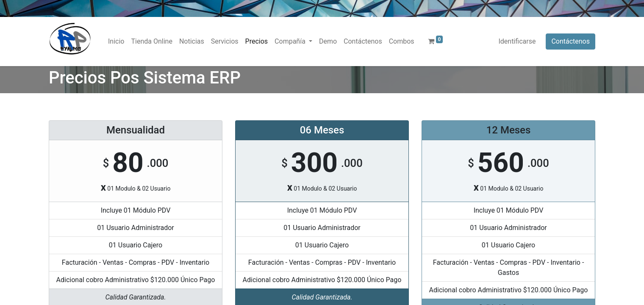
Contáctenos (570, 41)
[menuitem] (116, 42)
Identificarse (517, 41)
